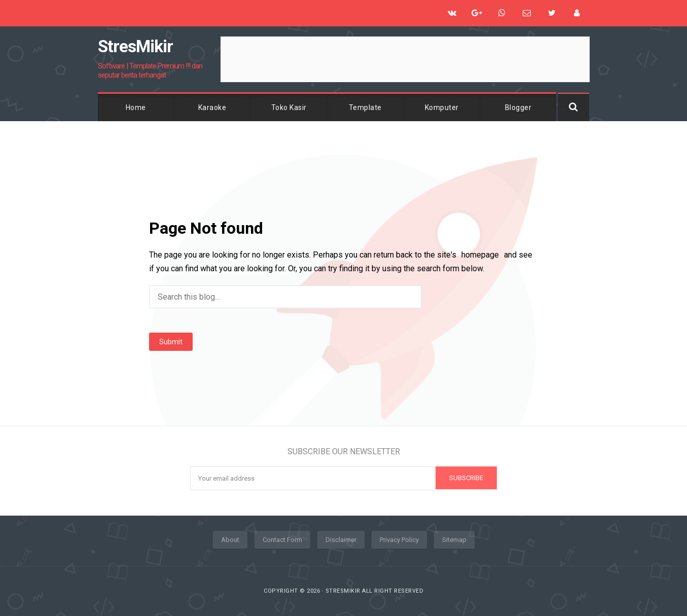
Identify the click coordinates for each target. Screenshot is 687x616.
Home (136, 107)
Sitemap (454, 540)
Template (365, 107)
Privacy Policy (399, 540)
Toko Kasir (289, 107)
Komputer (442, 107)
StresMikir (343, 591)
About (230, 540)
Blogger (518, 107)
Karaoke (212, 107)
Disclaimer (341, 540)
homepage (480, 255)
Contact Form (282, 540)
